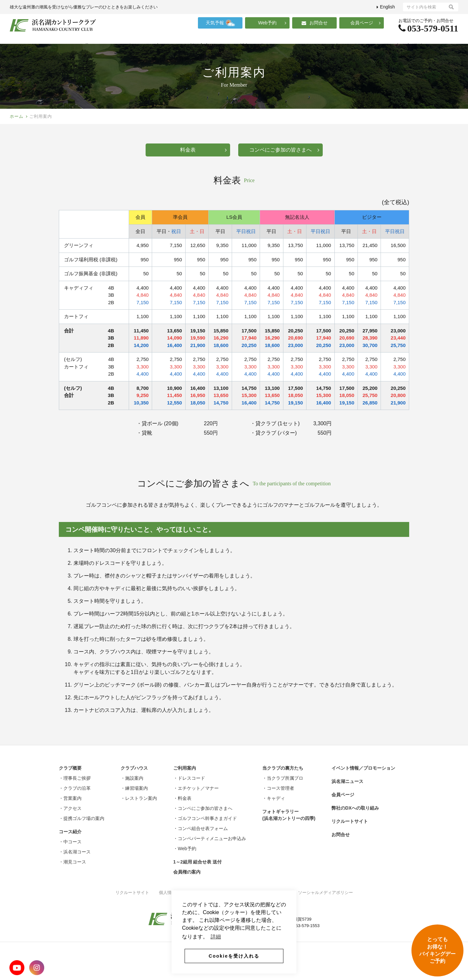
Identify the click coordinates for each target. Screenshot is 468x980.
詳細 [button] (216, 939)
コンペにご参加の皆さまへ (284, 162)
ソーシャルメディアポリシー (325, 905)
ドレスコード (110, 576)
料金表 (203, 162)
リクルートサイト (132, 905)
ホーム (17, 129)
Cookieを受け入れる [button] (234, 956)
